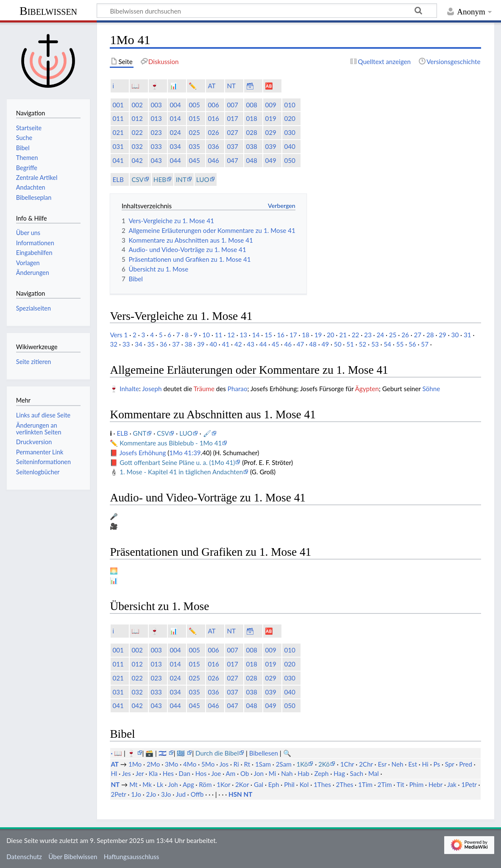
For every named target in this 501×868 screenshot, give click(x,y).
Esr (382, 764)
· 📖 (117, 753)
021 (118, 132)
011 (118, 118)
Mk (147, 784)
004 (175, 105)
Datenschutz (24, 857)
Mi (273, 773)
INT (181, 179)
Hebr (436, 784)
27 (418, 335)
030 (289, 132)
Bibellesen (264, 753)
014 (175, 118)
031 (118, 146)
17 (293, 335)
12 (231, 335)
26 (405, 335)
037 (232, 146)
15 (268, 335)
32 (114, 344)
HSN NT (240, 794)
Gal (259, 784)
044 (175, 160)
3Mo (171, 764)
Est (413, 764)
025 (194, 132)
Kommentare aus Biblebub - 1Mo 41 (171, 443)
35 (151, 344)
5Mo (208, 764)
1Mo (135, 764)
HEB (160, 179)
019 (270, 118)
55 (400, 344)
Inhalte (129, 389)
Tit (401, 784)
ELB (118, 179)
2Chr (366, 764)
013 (156, 118)
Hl (114, 773)
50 (338, 344)
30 (455, 335)
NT (231, 86)
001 (118, 105)
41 (226, 344)
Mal (374, 773)
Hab (303, 773)
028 (251, 132)
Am (231, 773)
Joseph (152, 389)
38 (189, 344)
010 (289, 105)
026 (213, 132)
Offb (197, 794)
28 (430, 335)
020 (289, 118)
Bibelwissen (48, 11)
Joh (173, 784)
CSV (137, 179)
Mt (133, 784)
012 (137, 118)
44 (263, 344)
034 (175, 146)
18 (306, 335)
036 (213, 146)
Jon (259, 773)
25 (393, 335)
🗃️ (149, 753)
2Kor (242, 784)
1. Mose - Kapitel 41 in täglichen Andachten (181, 472)
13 (243, 335)
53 (375, 344)
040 (289, 146)
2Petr (118, 794)
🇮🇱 (163, 753)
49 (325, 344)
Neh (398, 764)
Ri (236, 764)
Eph (274, 784)
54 (387, 344)
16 (281, 335)
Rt (247, 764)
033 (156, 146)
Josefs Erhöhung (143, 453)
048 (251, 160)
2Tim (385, 784)
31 (468, 335)
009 (270, 105)
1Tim (365, 784)
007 (232, 105)
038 (251, 146)
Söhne (431, 389)
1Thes (322, 784)
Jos (224, 764)
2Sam (284, 764)
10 (206, 335)
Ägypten (367, 389)
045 (194, 160)
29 (443, 335)
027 (232, 132)
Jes (127, 773)
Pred (466, 764)
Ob (245, 773)
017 (232, 118)
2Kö (324, 764)
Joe (216, 773)
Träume (204, 389)
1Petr (469, 784)
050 (289, 160)
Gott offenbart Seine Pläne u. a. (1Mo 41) (177, 462)
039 (270, 146)
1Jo (136, 794)
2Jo (151, 794)
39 (201, 344)
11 (219, 335)
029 (270, 132)
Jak (452, 784)
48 (313, 344)
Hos (201, 773)
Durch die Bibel (217, 753)
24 (380, 335)
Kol (304, 784)
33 (126, 344)
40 (213, 344)
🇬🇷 (182, 753)
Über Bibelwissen (73, 857)
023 (156, 132)
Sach (357, 773)
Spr (450, 764)
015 (194, 118)
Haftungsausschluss (132, 857)
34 (139, 344)
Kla (153, 773)
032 (137, 146)
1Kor (223, 784)
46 (288, 344)
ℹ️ (113, 86)
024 (175, 132)
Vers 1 (119, 335)
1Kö (302, 764)
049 (270, 160)
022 (137, 132)
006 (213, 105)
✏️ (193, 86)
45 (276, 344)
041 (118, 160)
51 (350, 344)
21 (343, 335)
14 (256, 335)
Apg (188, 784)
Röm (205, 784)
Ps (437, 764)
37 (176, 344)
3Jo (166, 794)
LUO (203, 179)
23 (368, 335)
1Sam (263, 764)
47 (301, 344)
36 (164, 344)
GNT (140, 433)
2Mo (153, 764)
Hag (339, 773)
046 (213, 160)
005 (194, 105)
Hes (168, 773)
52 (363, 344)
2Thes (345, 784)
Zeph (321, 773)
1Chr (347, 764)
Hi (425, 764)
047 (232, 160)
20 (331, 335)
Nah (287, 773)
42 (238, 344)
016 (213, 118)
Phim (416, 784)
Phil (289, 784)
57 (425, 344)
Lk (160, 784)
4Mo (190, 764)
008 (251, 105)
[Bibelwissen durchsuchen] (267, 11)
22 (356, 335)
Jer (140, 773)
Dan (185, 773)
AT (212, 86)
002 (137, 105)
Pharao (238, 389)
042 (137, 160)
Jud (181, 794)
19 (318, 335)
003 (156, 105)
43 (250, 344)
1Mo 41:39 (185, 453)
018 (251, 118)
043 (156, 160)
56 (412, 344)
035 (194, 146)
